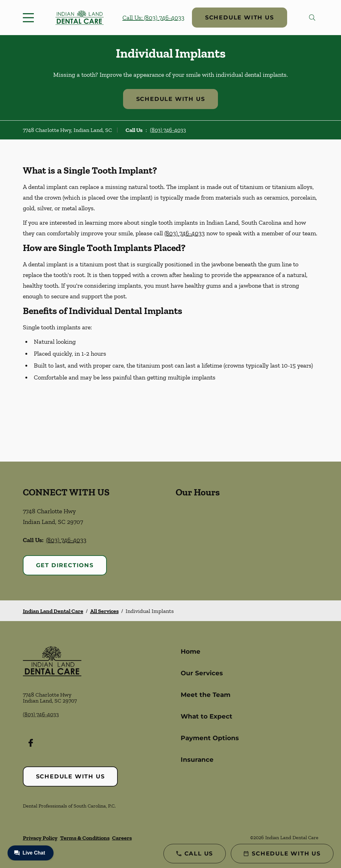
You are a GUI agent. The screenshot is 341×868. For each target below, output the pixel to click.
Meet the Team (206, 695)
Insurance (197, 760)
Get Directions (65, 565)
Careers (122, 838)
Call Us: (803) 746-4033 (153, 18)
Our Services (202, 673)
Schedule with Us (240, 18)
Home (191, 651)
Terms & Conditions (85, 838)
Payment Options (210, 738)
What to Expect (207, 716)
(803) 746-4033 (168, 130)
